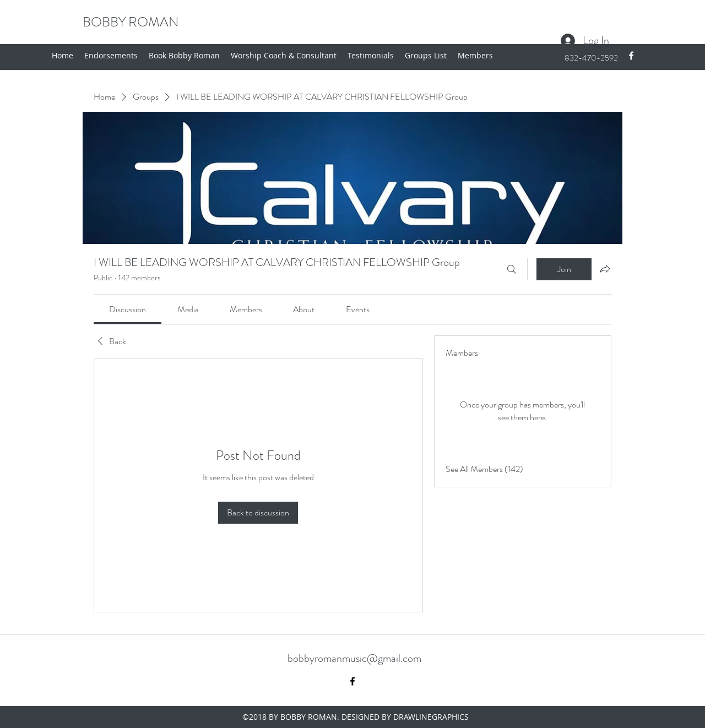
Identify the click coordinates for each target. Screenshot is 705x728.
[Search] (512, 269)
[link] (128, 309)
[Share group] (605, 269)
